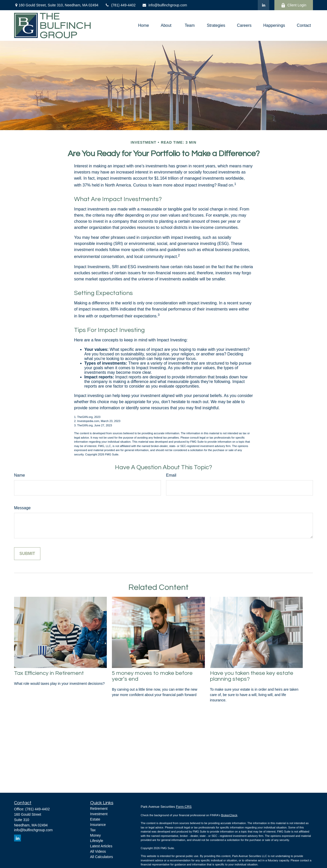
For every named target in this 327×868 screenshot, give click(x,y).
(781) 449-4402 (120, 5)
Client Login (294, 5)
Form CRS (184, 807)
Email (171, 475)
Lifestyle (97, 841)
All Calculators (102, 857)
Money (96, 835)
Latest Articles (101, 846)
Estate (95, 819)
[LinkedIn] (264, 5)
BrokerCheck (229, 815)
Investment (99, 814)
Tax (93, 830)
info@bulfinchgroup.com (165, 5)
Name (20, 475)
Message (22, 508)
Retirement (99, 809)
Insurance (98, 825)
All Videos (98, 851)
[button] (144, 26)
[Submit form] (27, 554)
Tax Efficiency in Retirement (49, 673)
